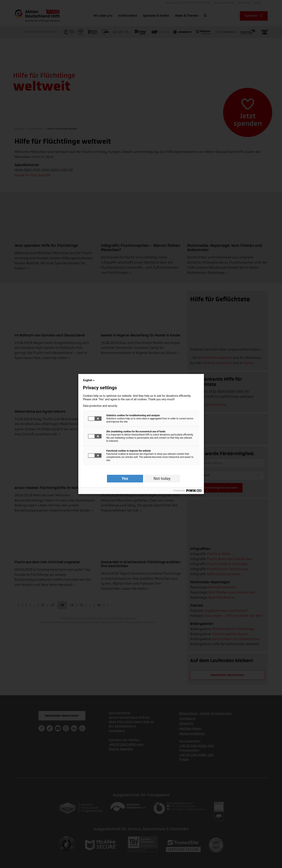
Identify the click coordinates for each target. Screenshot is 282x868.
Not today (162, 479)
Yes (125, 479)
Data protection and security (100, 406)
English (89, 380)
